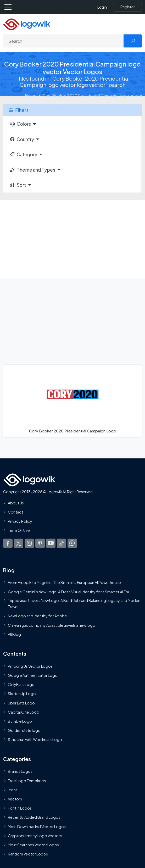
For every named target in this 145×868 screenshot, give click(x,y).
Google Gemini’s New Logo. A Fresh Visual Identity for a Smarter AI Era (68, 592)
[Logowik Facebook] (8, 543)
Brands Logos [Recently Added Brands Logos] (20, 771)
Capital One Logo (24, 712)
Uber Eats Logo (21, 703)
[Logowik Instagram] (29, 543)
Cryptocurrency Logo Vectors (35, 836)
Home (31, 95)
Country (22, 139)
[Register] (127, 7)
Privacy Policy (20, 521)
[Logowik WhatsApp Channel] (72, 543)
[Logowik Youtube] (51, 543)
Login (102, 7)
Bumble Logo (20, 721)
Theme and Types (32, 170)
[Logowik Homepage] (27, 24)
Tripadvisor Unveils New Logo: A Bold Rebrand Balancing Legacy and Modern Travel (75, 604)
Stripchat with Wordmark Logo (35, 739)
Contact (15, 512)
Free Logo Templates (27, 780)
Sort (18, 185)
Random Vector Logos (28, 854)
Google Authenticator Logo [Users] (33, 675)
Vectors (15, 799)
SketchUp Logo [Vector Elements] (22, 694)
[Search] (63, 41)
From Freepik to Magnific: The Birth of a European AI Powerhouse (64, 582)
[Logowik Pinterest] (40, 543)
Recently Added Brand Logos (34, 817)
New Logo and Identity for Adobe (37, 616)
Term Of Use (19, 530)
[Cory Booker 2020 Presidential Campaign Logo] (72, 401)
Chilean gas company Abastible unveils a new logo (52, 625)
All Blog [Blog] (14, 634)
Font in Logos (20, 808)
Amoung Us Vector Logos (30, 666)
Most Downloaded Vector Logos (37, 826)
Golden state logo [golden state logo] (24, 730)
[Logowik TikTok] (62, 543)
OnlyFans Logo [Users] (21, 684)
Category (23, 154)
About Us (16, 503)
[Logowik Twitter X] (19, 543)
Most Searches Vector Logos (33, 845)
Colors (20, 124)
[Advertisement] (72, 239)
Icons (13, 790)
